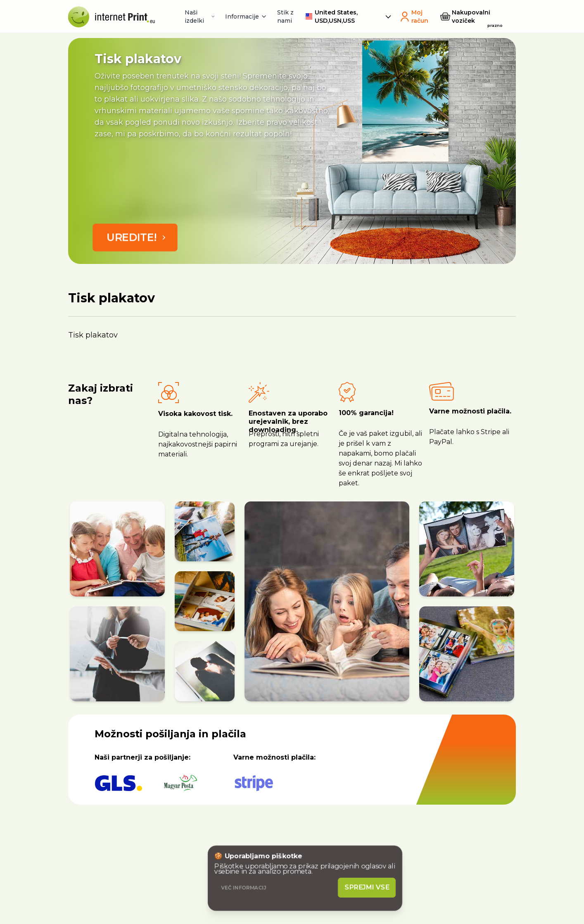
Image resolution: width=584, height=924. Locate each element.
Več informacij (244, 887)
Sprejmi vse (367, 887)
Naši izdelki (200, 17)
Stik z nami (285, 17)
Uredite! (138, 237)
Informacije (246, 17)
